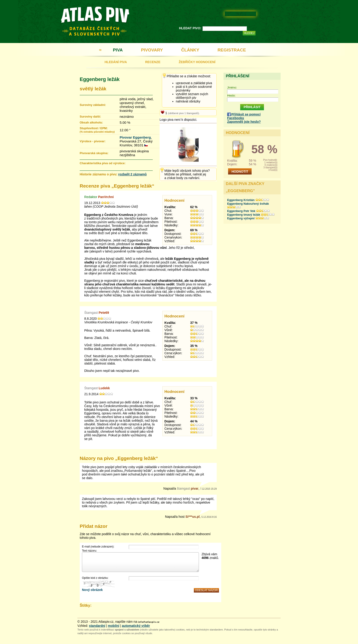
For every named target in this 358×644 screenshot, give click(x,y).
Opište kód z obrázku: (95, 578)
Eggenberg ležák (100, 79)
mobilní (114, 626)
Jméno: (232, 87)
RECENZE (153, 62)
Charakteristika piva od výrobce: (103, 163)
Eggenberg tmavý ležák (244, 215)
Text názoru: (89, 551)
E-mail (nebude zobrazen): (98, 547)
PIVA (118, 50)
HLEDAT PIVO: (190, 28)
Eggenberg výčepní (241, 218)
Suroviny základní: (93, 105)
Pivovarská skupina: (94, 153)
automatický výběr (136, 626)
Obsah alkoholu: (91, 122)
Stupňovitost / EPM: (97, 130)
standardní (97, 626)
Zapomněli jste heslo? (244, 122)
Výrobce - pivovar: (93, 141)
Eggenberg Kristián (241, 200)
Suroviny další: (90, 117)
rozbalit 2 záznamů (132, 174)
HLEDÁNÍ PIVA (116, 62)
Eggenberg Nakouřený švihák (248, 204)
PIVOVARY (152, 50)
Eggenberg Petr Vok (241, 211)
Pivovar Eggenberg (135, 137)
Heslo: (231, 95)
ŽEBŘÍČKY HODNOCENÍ (197, 62)
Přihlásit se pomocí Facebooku (244, 116)
